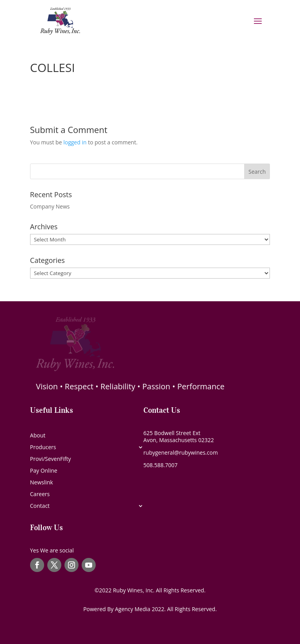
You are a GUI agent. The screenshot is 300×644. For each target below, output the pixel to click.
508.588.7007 (160, 465)
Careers (40, 495)
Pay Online (44, 471)
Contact (40, 506)
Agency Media (133, 609)
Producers (43, 448)
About (38, 436)
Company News (50, 206)
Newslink (42, 483)
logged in (75, 142)
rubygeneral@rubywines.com (181, 452)
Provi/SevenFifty (51, 459)
